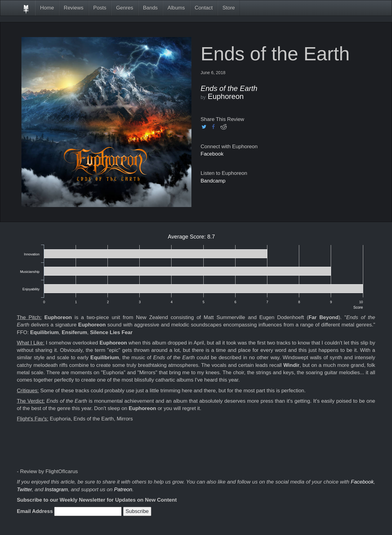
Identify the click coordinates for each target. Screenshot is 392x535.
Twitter (24, 490)
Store (229, 8)
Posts (100, 8)
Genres (125, 8)
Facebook (212, 154)
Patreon (123, 490)
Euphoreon (226, 96)
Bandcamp (213, 181)
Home (47, 8)
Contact (204, 8)
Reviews (73, 8)
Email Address (35, 511)
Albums (176, 8)
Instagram (56, 490)
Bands (150, 8)
